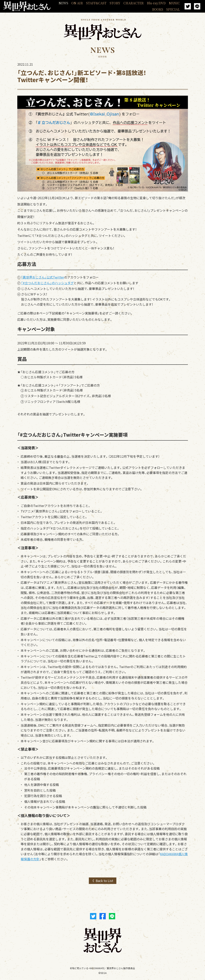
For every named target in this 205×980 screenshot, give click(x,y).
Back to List (104, 881)
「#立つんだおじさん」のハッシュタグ (47, 283)
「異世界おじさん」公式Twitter (43, 277)
